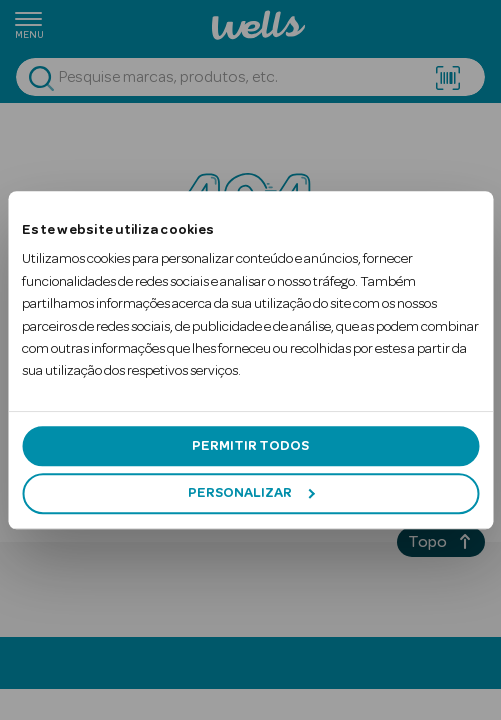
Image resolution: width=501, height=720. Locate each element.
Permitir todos (250, 446)
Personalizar (251, 493)
